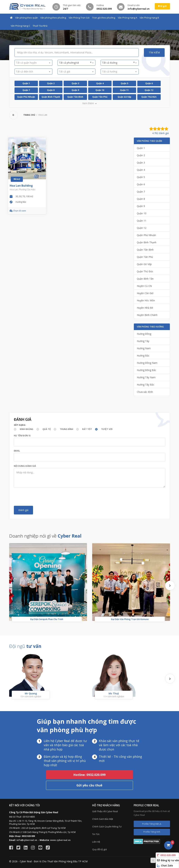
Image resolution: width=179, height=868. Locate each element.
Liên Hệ (96, 842)
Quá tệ (47, 429)
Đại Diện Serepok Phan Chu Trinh (47, 619)
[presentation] (40, 497)
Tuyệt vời (107, 429)
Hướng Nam (144, 348)
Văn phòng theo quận (27, 18)
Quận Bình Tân (145, 279)
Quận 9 (75, 90)
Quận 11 (124, 90)
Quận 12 (149, 90)
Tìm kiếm (154, 52)
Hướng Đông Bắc (146, 370)
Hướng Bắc (143, 356)
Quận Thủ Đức (149, 97)
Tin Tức (96, 834)
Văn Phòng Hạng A (127, 18)
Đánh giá (23, 510)
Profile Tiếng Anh (152, 832)
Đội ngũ (25, 646)
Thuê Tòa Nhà (40, 26)
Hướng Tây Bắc (146, 385)
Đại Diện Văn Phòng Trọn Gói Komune (130, 619)
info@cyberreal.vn (27, 840)
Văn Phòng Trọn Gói (79, 18)
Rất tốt (87, 429)
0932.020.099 (166, 855)
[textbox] (32, 63)
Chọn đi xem (18, 211)
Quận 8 (51, 90)
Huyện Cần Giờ (145, 293)
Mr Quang (31, 693)
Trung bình (66, 429)
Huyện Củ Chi (144, 286)
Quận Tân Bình (75, 97)
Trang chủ (29, 115)
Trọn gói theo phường (104, 18)
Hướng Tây (143, 341)
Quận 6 (149, 83)
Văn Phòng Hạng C (20, 26)
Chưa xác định (145, 392)
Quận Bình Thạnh (51, 97)
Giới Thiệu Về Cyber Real (105, 811)
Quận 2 (51, 83)
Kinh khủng (27, 429)
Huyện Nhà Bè (145, 308)
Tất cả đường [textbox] (118, 63)
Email (17, 451)
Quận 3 (75, 83)
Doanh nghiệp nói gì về (45, 536)
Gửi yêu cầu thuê (89, 785)
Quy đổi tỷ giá (99, 849)
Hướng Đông (144, 334)
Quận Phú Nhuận (26, 97)
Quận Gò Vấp (124, 97)
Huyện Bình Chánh (147, 315)
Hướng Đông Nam (147, 363)
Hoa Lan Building (21, 186)
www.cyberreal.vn (60, 840)
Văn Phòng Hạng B (149, 18)
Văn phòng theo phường (53, 18)
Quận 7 (26, 90)
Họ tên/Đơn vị (22, 436)
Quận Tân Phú (100, 97)
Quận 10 (100, 90)
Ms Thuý (114, 693)
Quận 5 (124, 83)
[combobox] (33, 63)
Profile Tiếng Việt (152, 824)
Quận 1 (26, 83)
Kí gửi (162, 6)
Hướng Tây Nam (146, 377)
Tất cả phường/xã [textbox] (75, 63)
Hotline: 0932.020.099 (89, 775)
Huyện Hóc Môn (146, 300)
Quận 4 (100, 83)
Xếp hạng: (20, 425)
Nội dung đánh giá (25, 466)
